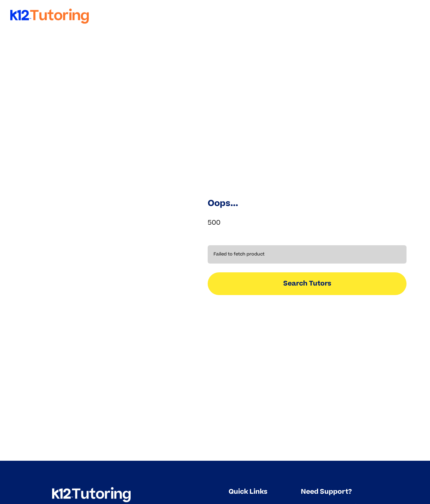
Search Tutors (307, 283)
